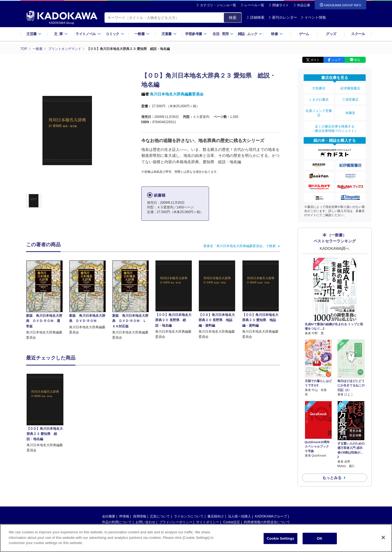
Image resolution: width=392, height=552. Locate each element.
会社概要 (109, 516)
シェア (336, 60)
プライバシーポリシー (176, 522)
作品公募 (304, 5)
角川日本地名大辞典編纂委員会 (177, 94)
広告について (160, 516)
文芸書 (34, 34)
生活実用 (223, 34)
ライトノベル (88, 34)
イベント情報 (313, 17)
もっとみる (332, 478)
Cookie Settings (280, 539)
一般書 (142, 34)
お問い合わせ (145, 522)
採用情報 (140, 516)
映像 (277, 34)
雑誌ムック (250, 34)
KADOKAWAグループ (271, 516)
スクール (358, 34)
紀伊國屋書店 (350, 88)
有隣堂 (350, 113)
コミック (115, 34)
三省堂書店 (350, 100)
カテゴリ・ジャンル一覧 (218, 5)
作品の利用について (117, 522)
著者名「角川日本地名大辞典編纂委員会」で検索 (239, 246)
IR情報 (124, 516)
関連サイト (281, 5)
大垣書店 (319, 88)
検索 (233, 18)
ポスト (315, 60)
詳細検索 (255, 17)
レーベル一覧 (254, 5)
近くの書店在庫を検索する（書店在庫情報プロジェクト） (335, 129)
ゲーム (304, 34)
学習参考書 (196, 34)
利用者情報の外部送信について (267, 522)
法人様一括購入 (239, 516)
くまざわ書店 (319, 100)
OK (320, 539)
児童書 (169, 34)
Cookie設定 (232, 522)
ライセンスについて (189, 516)
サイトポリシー (208, 522)
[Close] (383, 538)
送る (357, 60)
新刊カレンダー (283, 17)
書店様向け (216, 516)
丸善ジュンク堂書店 (319, 113)
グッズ (331, 34)
